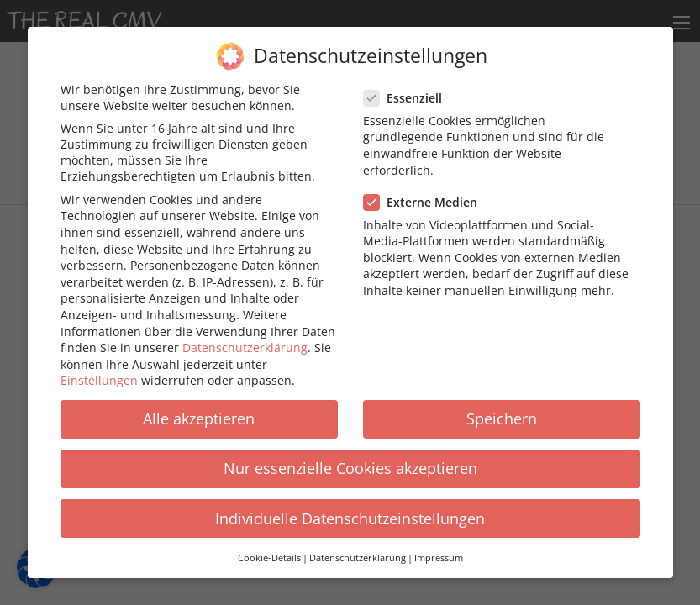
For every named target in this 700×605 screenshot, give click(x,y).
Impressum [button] (439, 552)
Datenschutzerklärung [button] (358, 552)
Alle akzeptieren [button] (199, 413)
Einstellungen (99, 375)
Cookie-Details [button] (269, 552)
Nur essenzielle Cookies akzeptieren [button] (350, 463)
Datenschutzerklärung (245, 342)
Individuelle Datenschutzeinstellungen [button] (350, 513)
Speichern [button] (502, 413)
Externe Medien (426, 196)
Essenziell (408, 92)
